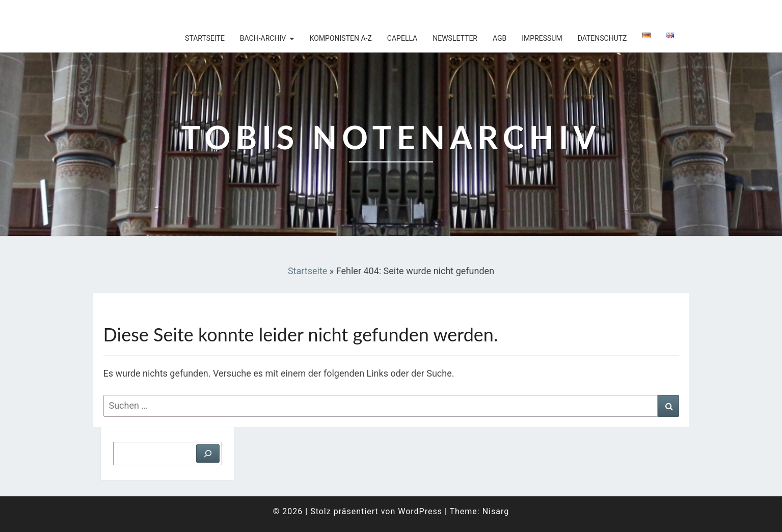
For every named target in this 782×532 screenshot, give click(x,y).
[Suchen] (208, 454)
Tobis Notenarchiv (159, 13)
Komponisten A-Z (341, 38)
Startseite (205, 38)
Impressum (542, 38)
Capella (402, 38)
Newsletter (455, 38)
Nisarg (496, 511)
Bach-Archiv (263, 38)
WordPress (420, 511)
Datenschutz (602, 38)
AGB (500, 38)
